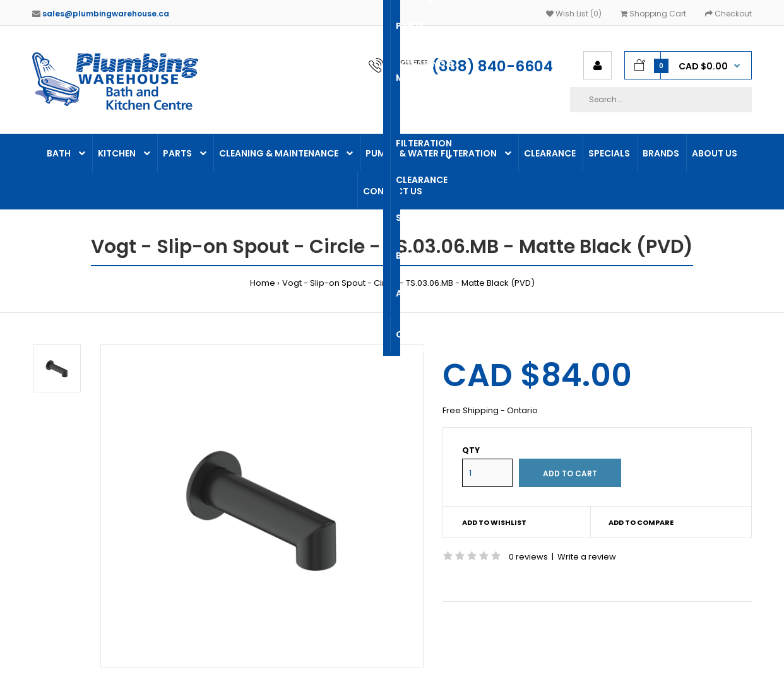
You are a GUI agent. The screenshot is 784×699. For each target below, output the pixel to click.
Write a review (587, 557)
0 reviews (528, 557)
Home (263, 283)
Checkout (728, 14)
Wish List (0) (574, 14)
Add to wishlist (494, 522)
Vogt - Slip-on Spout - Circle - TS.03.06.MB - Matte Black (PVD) (408, 283)
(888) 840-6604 (492, 66)
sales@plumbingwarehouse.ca (106, 14)
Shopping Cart (653, 14)
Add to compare (641, 522)
